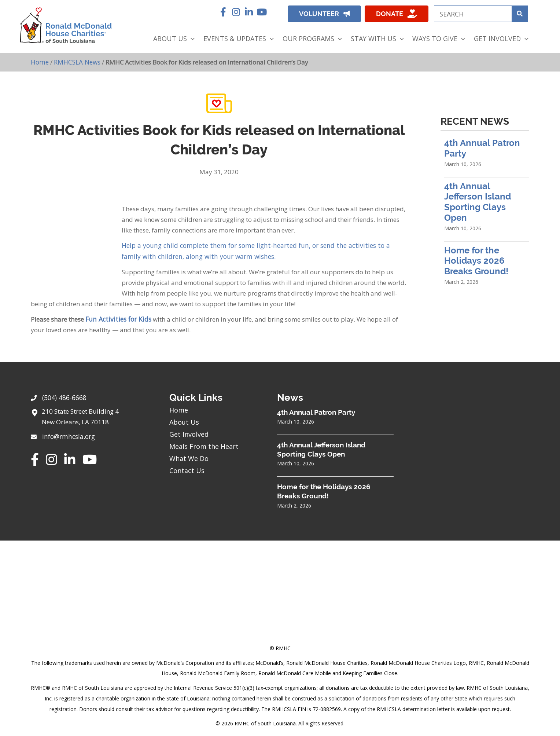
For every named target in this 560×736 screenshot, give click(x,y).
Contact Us (187, 469)
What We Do (189, 457)
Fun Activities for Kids (117, 318)
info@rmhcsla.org (68, 434)
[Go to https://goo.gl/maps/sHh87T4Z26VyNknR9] (93, 417)
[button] (223, 12)
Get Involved (189, 433)
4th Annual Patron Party (316, 411)
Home (40, 62)
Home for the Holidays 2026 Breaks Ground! (476, 261)
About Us (184, 421)
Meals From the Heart (204, 445)
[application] (191, 39)
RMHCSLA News (76, 62)
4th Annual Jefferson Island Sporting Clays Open (478, 202)
